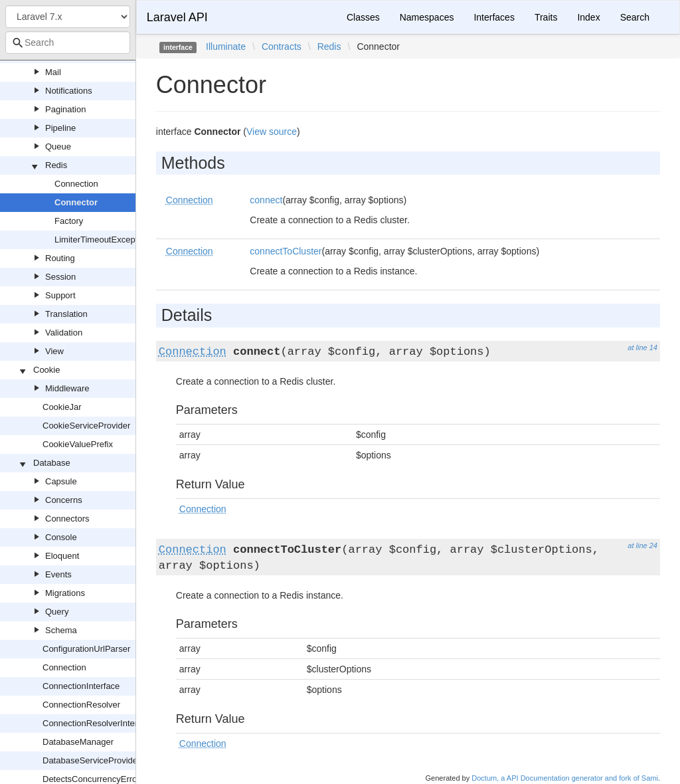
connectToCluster (286, 251)
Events (58, 574)
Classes (363, 17)
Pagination (65, 109)
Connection (76, 184)
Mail (53, 72)
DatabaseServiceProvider (91, 760)
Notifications (69, 91)
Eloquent (62, 556)
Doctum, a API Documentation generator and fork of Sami (565, 778)
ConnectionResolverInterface (98, 723)
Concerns (64, 500)
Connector (76, 202)
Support (60, 295)
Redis (56, 165)
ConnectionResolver (81, 705)
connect (266, 200)
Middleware (67, 388)
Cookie (46, 370)
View (54, 351)
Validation (64, 333)
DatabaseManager (78, 742)
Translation (66, 314)
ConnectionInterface (81, 686)
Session (60, 277)
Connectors (67, 519)
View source (272, 132)
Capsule (61, 481)
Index (588, 17)
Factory (69, 221)
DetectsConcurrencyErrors (93, 779)
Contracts (282, 47)
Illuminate (226, 47)
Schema (61, 630)
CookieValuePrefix (78, 444)
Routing (60, 258)
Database (52, 463)
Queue (58, 147)
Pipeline (60, 128)
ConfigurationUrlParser (86, 649)
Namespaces (427, 17)
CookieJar (62, 407)
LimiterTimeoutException (102, 240)
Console (61, 537)
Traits (546, 17)
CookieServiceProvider (86, 426)
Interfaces (494, 17)
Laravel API (177, 17)
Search (635, 17)
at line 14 (642, 347)
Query (57, 612)
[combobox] (68, 43)
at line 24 (642, 545)
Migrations (65, 593)
